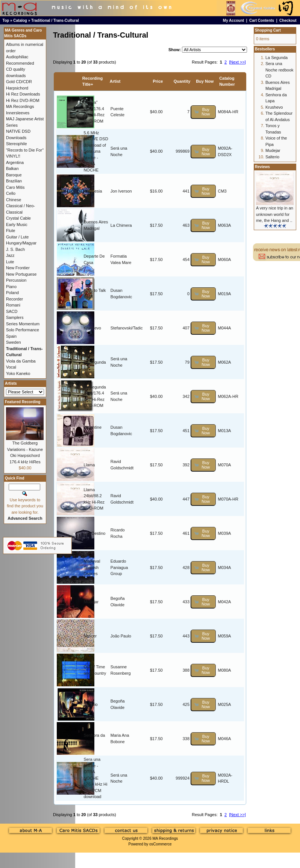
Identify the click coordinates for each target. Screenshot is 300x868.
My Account (233, 20)
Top (6, 20)
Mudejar (91, 602)
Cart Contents (262, 20)
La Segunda (95, 362)
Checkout (288, 20)
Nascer (90, 636)
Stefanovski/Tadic (127, 328)
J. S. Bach (15, 249)
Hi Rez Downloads (23, 94)
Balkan (12, 168)
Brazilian (14, 181)
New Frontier (18, 268)
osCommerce (160, 844)
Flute (11, 231)
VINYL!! (13, 156)
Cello (11, 193)
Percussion (16, 280)
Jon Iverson (121, 191)
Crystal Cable (18, 218)
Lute (10, 262)
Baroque (14, 175)
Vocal (11, 367)
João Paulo (121, 636)
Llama (89, 465)
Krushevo (92, 328)
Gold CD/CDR (19, 82)
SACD (12, 311)
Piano (11, 287)
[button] (203, 112)
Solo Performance (23, 330)
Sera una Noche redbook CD (280, 70)
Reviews (262, 167)
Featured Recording (23, 402)
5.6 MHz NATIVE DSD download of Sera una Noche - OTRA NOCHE (96, 151)
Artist (115, 81)
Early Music (17, 225)
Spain (11, 336)
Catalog (20, 20)
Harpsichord (17, 88)
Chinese (14, 200)
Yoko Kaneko (18, 373)
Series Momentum (23, 324)
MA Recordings (165, 838)
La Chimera (121, 225)
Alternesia (93, 191)
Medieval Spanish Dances (92, 567)
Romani (13, 305)
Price (158, 81)
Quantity (182, 81)
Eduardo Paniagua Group (119, 567)
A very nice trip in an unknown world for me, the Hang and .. (275, 214)
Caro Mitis (15, 187)
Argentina (15, 162)
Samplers (15, 317)
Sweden (14, 342)
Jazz (10, 255)
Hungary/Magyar (21, 243)
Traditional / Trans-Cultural (55, 20)
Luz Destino (94, 533)
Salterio (90, 704)
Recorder (14, 299)
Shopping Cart (268, 30)
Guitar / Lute (17, 237)
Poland (12, 293)
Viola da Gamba (21, 361)
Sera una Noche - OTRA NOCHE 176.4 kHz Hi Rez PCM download (95, 778)
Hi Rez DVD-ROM (23, 100)
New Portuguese (21, 274)
